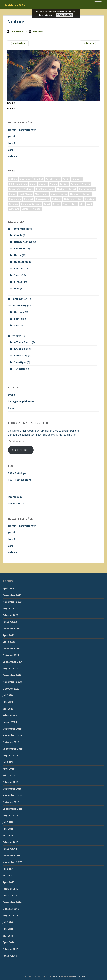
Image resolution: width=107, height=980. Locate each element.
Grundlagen (21, 349)
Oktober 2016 (11, 909)
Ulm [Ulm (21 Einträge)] (82, 204)
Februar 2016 (10, 949)
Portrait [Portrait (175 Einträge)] (28, 199)
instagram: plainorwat (22, 401)
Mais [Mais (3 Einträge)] (45, 194)
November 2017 (12, 862)
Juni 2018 (8, 829)
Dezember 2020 (12, 675)
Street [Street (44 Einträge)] (57, 204)
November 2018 (12, 795)
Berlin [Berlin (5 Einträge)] (66, 179)
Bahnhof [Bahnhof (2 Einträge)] (38, 179)
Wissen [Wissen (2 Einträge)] (37, 209)
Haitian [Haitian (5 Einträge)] (61, 189)
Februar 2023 (10, 615)
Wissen (17, 336)
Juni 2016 (8, 929)
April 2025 (8, 588)
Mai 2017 (8, 875)
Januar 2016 (10, 956)
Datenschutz (16, 504)
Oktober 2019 (11, 742)
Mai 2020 (8, 709)
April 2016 (8, 942)
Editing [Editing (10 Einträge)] (64, 184)
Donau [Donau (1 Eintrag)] (53, 184)
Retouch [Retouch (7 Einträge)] (57, 199)
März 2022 (9, 642)
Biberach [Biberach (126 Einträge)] (77, 179)
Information (20, 299)
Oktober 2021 (11, 655)
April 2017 (8, 882)
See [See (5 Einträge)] (80, 199)
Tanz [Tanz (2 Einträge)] (66, 204)
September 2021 (13, 662)
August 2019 (10, 755)
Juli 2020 (8, 695)
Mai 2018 (8, 835)
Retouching (19, 305)
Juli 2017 (8, 869)
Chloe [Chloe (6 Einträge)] (33, 184)
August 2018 (10, 815)
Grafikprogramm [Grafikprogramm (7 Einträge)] (45, 189)
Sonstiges (20, 362)
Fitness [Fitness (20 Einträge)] (86, 184)
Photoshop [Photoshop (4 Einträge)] (15, 199)
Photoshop (21, 355)
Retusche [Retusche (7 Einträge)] (69, 199)
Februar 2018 (10, 842)
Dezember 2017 (12, 855)
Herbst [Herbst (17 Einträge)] (72, 189)
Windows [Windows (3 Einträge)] (14, 209)
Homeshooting (23, 242)
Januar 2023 (10, 622)
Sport (17, 275)
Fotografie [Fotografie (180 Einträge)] (15, 189)
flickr (11, 408)
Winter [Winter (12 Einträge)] (26, 209)
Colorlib (56, 976)
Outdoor (19, 262)
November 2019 (12, 735)
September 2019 (13, 749)
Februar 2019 (10, 782)
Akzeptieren (64, 15)
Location (19, 248)
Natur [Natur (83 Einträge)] (64, 194)
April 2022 (8, 635)
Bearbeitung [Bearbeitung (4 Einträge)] (53, 179)
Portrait (19, 268)
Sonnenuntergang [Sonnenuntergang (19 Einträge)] (31, 204)
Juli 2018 (8, 822)
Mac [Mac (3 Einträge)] (37, 194)
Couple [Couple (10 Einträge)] (43, 184)
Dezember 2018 (12, 789)
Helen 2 (12, 156)
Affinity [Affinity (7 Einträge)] (13, 179)
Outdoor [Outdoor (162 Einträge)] (75, 194)
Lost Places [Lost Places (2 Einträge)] (26, 194)
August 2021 (10, 669)
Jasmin (12, 136)
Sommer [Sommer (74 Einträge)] (14, 204)
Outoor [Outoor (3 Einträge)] (86, 194)
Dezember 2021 (12, 649)
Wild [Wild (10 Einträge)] (90, 204)
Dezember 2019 (12, 729)
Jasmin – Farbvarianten (22, 130)
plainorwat (15, 4)
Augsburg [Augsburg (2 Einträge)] (25, 179)
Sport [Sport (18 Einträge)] (47, 204)
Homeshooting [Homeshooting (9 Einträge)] (87, 189)
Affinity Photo (23, 342)
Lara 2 (12, 143)
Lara (11, 150)
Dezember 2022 (12, 628)
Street (18, 282)
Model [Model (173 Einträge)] (54, 194)
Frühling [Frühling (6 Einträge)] (28, 189)
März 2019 (9, 775)
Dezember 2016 (12, 902)
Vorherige (18, 43)
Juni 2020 (8, 702)
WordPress (79, 976)
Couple (18, 235)
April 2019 (8, 769)
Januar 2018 (10, 849)
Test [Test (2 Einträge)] (74, 204)
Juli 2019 (8, 762)
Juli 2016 (8, 922)
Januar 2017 (10, 896)
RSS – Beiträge (17, 473)
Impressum (15, 497)
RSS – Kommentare (20, 480)
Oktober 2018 (11, 802)
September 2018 (13, 809)
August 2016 (10, 916)
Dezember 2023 (12, 595)
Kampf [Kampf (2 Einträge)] (13, 194)
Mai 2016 (8, 936)
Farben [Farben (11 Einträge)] (75, 184)
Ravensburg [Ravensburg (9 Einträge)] (43, 199)
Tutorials (20, 369)
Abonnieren (21, 450)
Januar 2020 (10, 722)
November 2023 (12, 602)
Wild (17, 289)
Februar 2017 (10, 889)
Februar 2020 (10, 715)
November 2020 (12, 682)
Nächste (90, 43)
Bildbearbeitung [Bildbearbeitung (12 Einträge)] (18, 184)
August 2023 (10, 608)
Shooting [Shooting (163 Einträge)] (90, 199)
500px (11, 395)
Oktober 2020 (11, 689)
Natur (18, 255)
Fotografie (19, 229)
